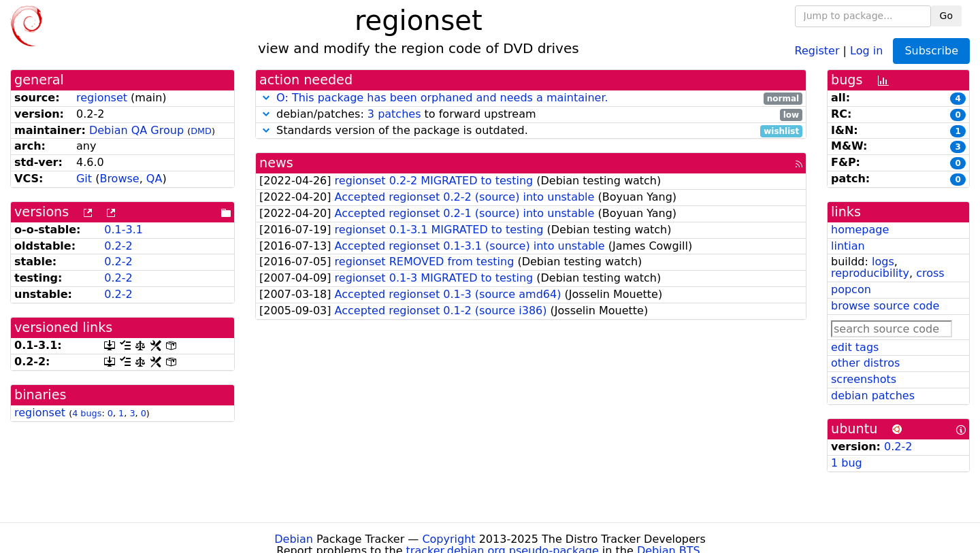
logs (883, 262)
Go (946, 16)
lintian (848, 246)
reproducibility (870, 273)
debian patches (873, 396)
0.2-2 (118, 246)
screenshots (864, 379)
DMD (201, 131)
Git (84, 179)
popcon (851, 289)
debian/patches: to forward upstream (531, 115)
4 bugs (87, 413)
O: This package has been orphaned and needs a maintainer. (442, 98)
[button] (266, 98)
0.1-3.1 (124, 230)
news (276, 163)
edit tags (855, 347)
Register (817, 50)
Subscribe (931, 51)
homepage (860, 230)
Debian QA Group (136, 130)
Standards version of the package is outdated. (531, 131)
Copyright (448, 539)
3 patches (394, 114)
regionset (102, 98)
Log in (866, 50)
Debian (294, 539)
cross (930, 273)
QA (154, 179)
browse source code (885, 306)
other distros (865, 363)
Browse (119, 179)
